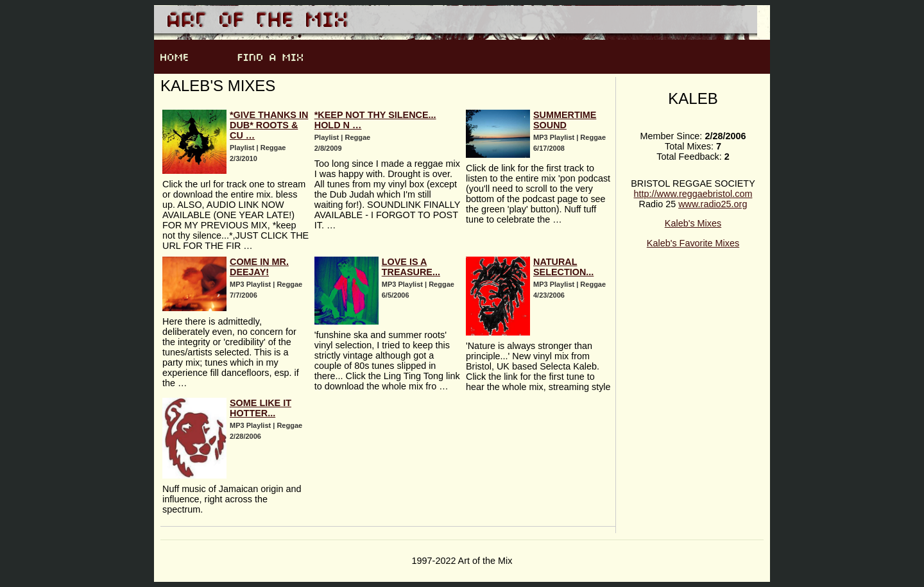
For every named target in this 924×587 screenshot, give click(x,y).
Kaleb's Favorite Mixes (693, 243)
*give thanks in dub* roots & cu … (269, 125)
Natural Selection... (563, 267)
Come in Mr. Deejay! (259, 267)
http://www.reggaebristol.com (693, 194)
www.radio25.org (713, 204)
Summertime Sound (565, 120)
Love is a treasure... (411, 267)
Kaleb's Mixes (693, 223)
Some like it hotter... (261, 408)
